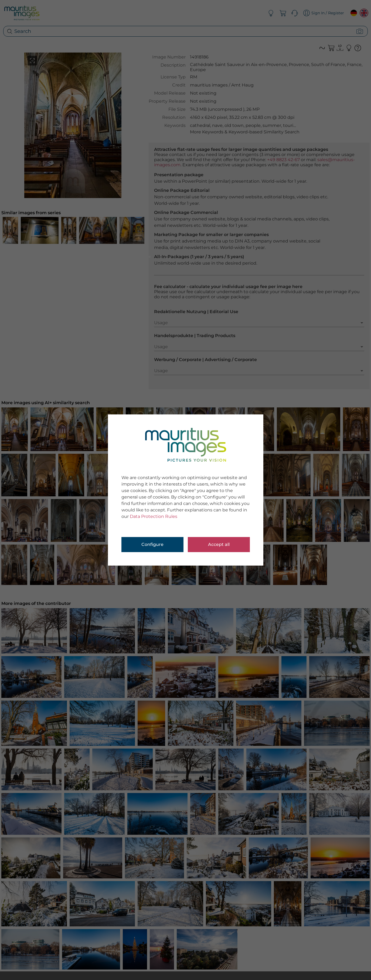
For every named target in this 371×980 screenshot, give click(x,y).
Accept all (219, 544)
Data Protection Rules (154, 516)
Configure (152, 544)
